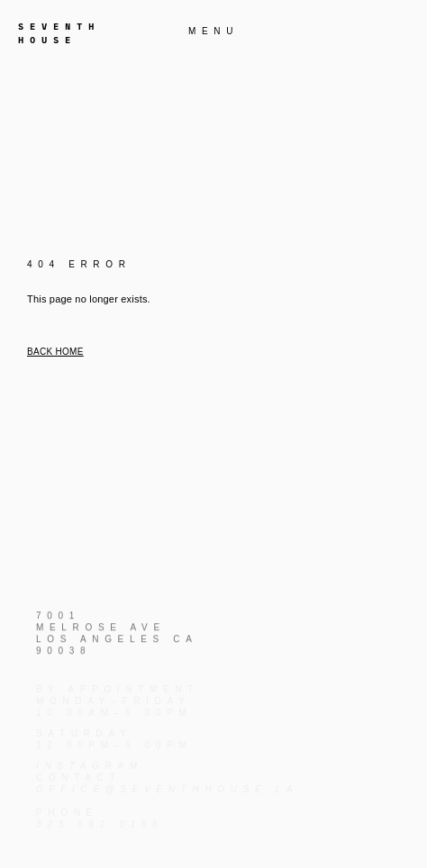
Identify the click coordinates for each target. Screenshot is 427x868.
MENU (213, 31)
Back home (55, 352)
